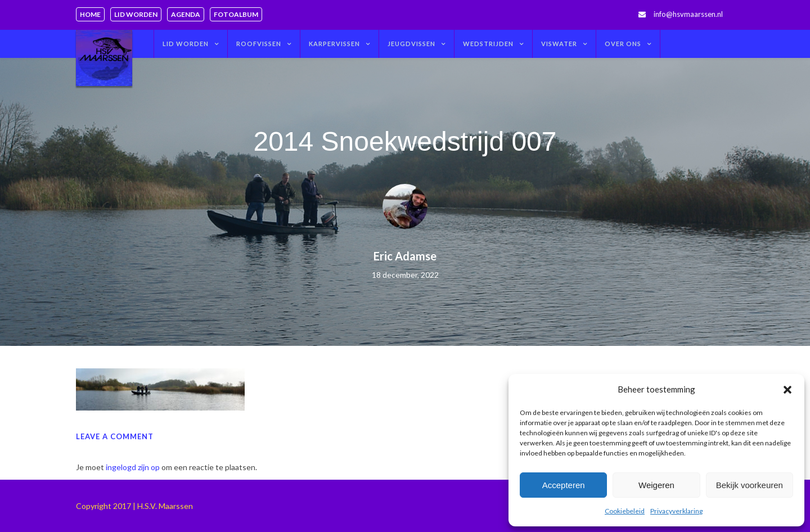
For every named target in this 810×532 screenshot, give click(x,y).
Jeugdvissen (411, 44)
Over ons (623, 44)
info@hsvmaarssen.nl (688, 14)
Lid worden (136, 14)
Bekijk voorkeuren (750, 485)
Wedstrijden (488, 44)
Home (90, 14)
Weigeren (656, 485)
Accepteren (564, 485)
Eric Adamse (405, 256)
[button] (787, 390)
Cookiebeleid (625, 511)
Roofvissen (259, 44)
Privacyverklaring (676, 511)
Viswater (559, 44)
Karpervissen (334, 44)
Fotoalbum (236, 14)
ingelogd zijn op (133, 467)
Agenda (186, 14)
